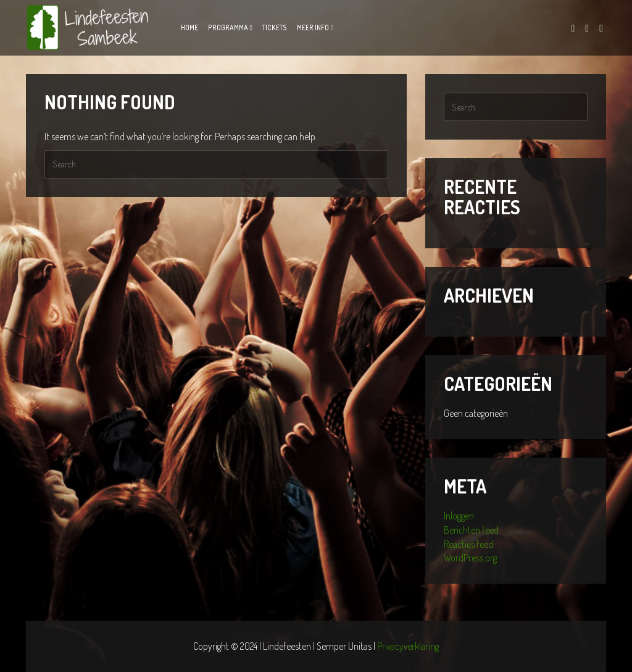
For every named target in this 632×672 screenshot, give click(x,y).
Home (189, 27)
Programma (228, 27)
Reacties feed (468, 544)
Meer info (313, 27)
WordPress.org (470, 558)
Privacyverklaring (408, 646)
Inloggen (459, 516)
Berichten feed (471, 530)
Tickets (275, 27)
